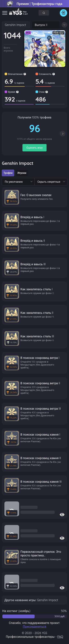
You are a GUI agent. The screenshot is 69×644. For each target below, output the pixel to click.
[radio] (8, 173)
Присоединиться (34, 627)
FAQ (60, 637)
